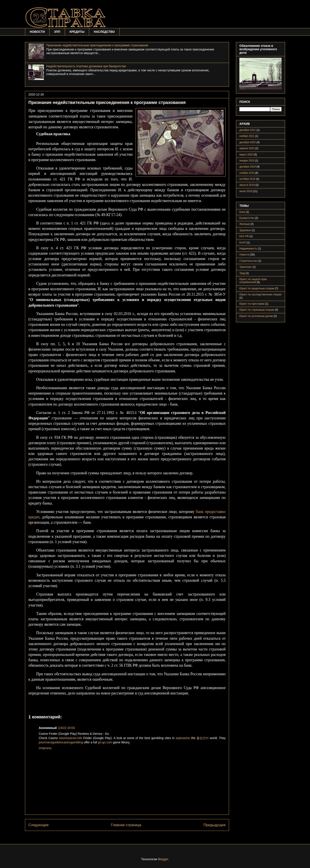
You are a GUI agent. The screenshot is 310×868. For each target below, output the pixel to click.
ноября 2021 (247, 136)
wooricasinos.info (71, 738)
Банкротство (247, 218)
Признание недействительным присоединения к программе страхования (97, 45)
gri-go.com (105, 742)
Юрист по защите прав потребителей (253, 281)
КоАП (243, 243)
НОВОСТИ (37, 32)
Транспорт (246, 267)
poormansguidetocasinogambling (61, 742)
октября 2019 (247, 179)
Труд (242, 273)
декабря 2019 (248, 167)
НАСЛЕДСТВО (104, 32)
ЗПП (57, 32)
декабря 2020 (248, 142)
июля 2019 (246, 191)
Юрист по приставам (252, 304)
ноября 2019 (247, 173)
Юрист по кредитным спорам (257, 288)
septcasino (183, 738)
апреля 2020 (247, 148)
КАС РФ (244, 236)
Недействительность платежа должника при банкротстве (86, 66)
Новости (244, 255)
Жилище (245, 224)
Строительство (248, 261)
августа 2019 (247, 185)
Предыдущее (215, 825)
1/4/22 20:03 (67, 728)
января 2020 (247, 161)
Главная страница (126, 825)
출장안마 (203, 738)
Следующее (39, 825)
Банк (242, 212)
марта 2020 (246, 155)
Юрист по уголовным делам (256, 316)
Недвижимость (248, 249)
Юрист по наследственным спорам (260, 295)
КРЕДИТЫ (77, 32)
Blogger (163, 859)
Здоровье (245, 230)
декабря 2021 (248, 130)
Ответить (45, 748)
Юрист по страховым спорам (257, 310)
